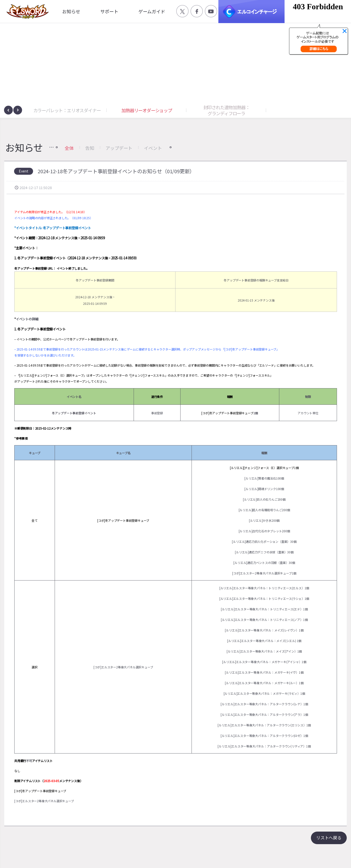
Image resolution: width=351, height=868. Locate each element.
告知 (90, 148)
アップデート (119, 148)
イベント (153, 148)
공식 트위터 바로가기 (182, 11)
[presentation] (8, 110)
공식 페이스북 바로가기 (197, 11)
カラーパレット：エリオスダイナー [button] (67, 110)
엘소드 (26, 11)
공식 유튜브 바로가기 (211, 11)
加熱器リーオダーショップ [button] (147, 110)
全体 (69, 148)
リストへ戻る (329, 837)
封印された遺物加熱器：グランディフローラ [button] (227, 110)
